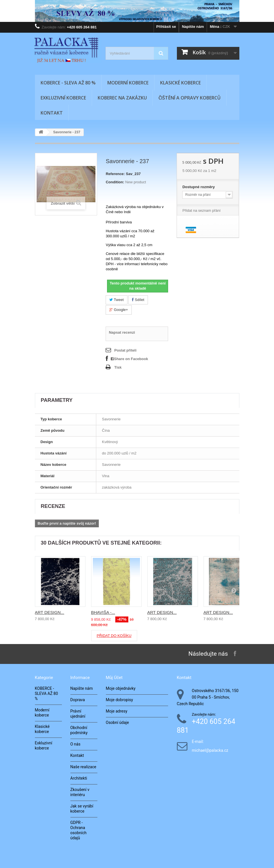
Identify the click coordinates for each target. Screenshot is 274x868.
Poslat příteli (125, 350)
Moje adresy (117, 711)
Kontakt (52, 113)
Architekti (79, 778)
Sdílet (138, 300)
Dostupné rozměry (199, 187)
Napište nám (193, 27)
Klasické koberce (180, 83)
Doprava (78, 700)
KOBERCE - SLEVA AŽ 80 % (68, 83)
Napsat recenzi (122, 332)
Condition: (115, 182)
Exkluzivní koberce (63, 98)
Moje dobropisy (120, 700)
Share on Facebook (129, 359)
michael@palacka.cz (210, 750)
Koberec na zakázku (122, 98)
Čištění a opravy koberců (190, 98)
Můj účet (114, 678)
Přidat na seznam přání (201, 210)
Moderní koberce (128, 83)
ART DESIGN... (50, 612)
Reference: (115, 174)
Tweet (116, 300)
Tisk (118, 367)
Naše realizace (83, 767)
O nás (76, 744)
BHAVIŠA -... (103, 612)
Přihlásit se (166, 27)
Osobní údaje (117, 722)
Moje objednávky (121, 688)
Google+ (119, 310)
